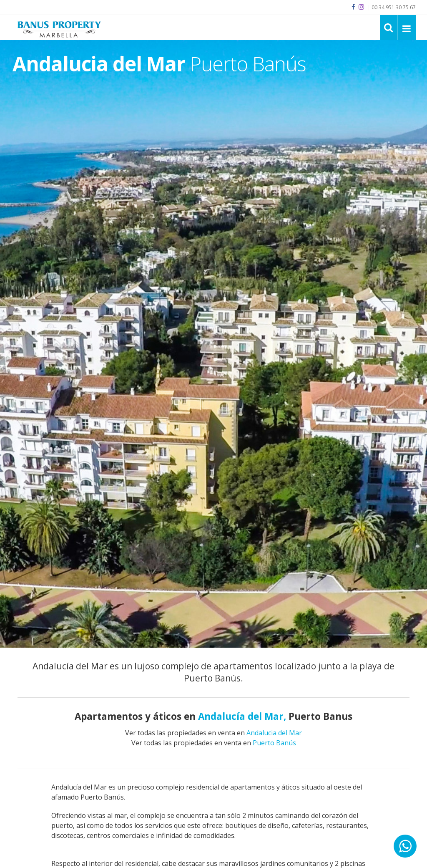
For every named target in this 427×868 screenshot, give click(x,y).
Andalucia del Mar (274, 733)
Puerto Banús (274, 743)
